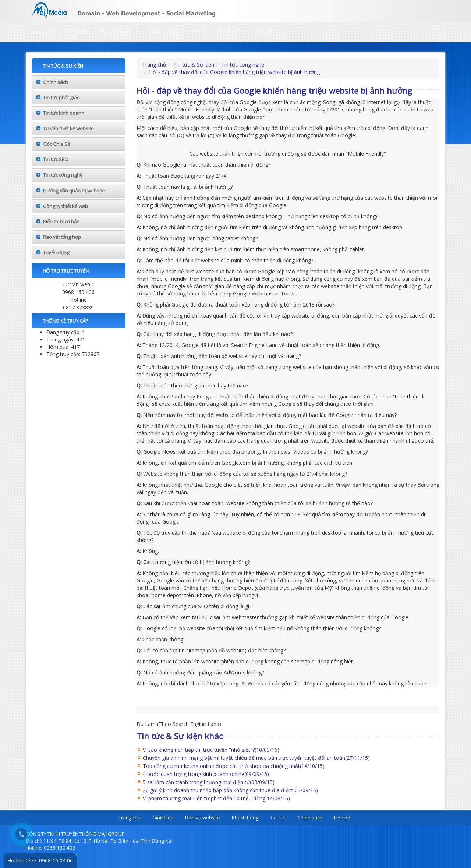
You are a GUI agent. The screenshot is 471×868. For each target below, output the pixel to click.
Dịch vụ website (119, 31)
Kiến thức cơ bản (61, 222)
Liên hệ (263, 31)
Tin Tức (197, 31)
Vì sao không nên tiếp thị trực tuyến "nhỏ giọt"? (211, 750)
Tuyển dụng (56, 252)
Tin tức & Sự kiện (194, 65)
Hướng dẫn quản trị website (74, 191)
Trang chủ (43, 31)
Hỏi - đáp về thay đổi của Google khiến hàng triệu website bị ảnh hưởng (234, 72)
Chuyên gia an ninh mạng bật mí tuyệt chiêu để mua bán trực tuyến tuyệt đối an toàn (256, 758)
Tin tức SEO (56, 159)
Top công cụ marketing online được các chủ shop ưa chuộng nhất (234, 766)
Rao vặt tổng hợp (62, 237)
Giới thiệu (78, 31)
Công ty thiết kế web (65, 206)
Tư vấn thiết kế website (68, 128)
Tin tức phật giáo (61, 98)
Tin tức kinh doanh (64, 113)
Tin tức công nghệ (63, 175)
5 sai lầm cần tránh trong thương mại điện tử (209, 782)
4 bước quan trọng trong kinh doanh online (206, 774)
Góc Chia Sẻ (56, 144)
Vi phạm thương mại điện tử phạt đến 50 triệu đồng (216, 798)
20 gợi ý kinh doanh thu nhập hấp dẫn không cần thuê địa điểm (230, 790)
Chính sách (230, 31)
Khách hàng (163, 31)
